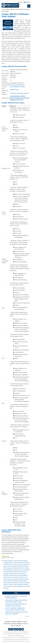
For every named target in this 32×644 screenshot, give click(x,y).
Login (21, 2)
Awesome (8, 556)
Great (7, 556)
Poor (2, 556)
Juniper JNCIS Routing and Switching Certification (16, 566)
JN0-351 (6, 585)
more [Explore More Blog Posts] (28, 616)
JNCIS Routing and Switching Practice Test (14, 568)
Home (3, 9)
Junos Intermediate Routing (17, 85)
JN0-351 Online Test (8, 586)
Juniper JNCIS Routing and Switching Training (15, 581)
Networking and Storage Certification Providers (17, 639)
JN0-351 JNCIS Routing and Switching (19, 585)
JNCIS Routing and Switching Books (18, 575)
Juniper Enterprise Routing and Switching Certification (17, 583)
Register (28, 2)
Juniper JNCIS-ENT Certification (21, 564)
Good (5, 556)
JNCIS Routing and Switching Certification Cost (15, 577)
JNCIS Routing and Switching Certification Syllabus (16, 579)
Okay (4, 556)
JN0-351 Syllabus (19, 586)
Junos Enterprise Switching (17, 87)
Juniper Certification (10, 9)
